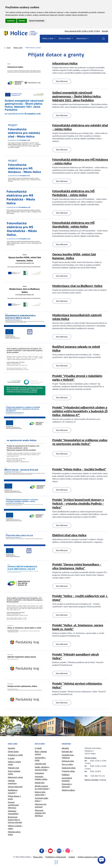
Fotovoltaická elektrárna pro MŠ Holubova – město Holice (80, 161)
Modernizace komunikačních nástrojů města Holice (77, 317)
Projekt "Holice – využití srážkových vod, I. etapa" (80, 598)
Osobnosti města (69, 768)
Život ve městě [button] (65, 38)
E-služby (11, 758)
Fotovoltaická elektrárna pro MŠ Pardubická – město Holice (73, 193)
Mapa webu (38, 857)
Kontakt (105, 31)
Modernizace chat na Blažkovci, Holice (77, 286)
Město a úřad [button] (48, 38)
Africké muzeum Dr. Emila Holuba (42, 787)
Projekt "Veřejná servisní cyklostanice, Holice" (77, 685)
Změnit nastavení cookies (88, 857)
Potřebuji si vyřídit (15, 755)
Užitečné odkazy (68, 790)
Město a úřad (18, 48)
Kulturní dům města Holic (40, 793)
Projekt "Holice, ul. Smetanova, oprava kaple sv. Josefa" (78, 627)
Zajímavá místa (68, 761)
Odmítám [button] (22, 21)
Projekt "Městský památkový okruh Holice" (76, 656)
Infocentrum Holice (65, 63)
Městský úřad (13, 768)
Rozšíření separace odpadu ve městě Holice (76, 349)
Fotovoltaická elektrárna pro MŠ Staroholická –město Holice (73, 225)
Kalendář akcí (67, 752)
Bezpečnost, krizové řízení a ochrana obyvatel (15, 820)
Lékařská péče (41, 764)
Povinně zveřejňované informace (13, 805)
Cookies (72, 857)
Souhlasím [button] (11, 21)
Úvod (9, 48)
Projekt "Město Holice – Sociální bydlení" (79, 469)
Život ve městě (40, 744)
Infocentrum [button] (82, 38)
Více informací (62, 81)
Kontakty (12, 748)
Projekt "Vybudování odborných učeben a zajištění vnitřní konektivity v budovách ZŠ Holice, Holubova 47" (80, 411)
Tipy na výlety (67, 764)
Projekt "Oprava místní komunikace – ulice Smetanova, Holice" (77, 566)
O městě (38, 748)
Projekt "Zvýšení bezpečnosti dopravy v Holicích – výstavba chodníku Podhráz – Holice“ (78, 504)
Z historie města (68, 771)
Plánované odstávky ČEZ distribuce (40, 813)
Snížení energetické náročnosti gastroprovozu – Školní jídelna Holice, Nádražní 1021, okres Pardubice (77, 96)
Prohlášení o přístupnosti (56, 857)
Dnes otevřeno (82, 31)
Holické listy (40, 783)
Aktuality (65, 748)
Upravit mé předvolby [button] (37, 21)
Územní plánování (15, 787)
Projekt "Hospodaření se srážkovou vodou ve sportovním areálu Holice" (80, 442)
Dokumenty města (15, 777)
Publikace (66, 775)
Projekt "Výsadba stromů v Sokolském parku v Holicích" (77, 378)
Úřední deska (13, 752)
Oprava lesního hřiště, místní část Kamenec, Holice (74, 256)
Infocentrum (66, 744)
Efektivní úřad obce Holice (69, 535)
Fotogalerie (39, 773)
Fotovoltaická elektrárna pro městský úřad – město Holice (80, 127)
